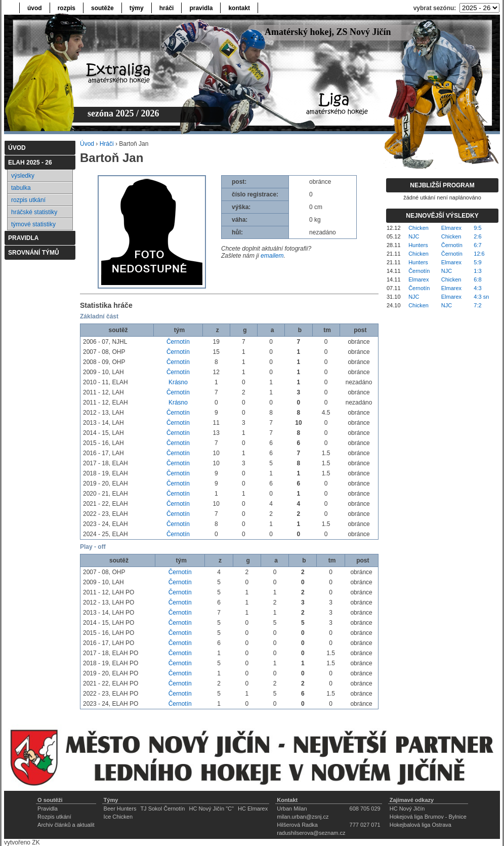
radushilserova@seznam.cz (311, 833)
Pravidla (48, 809)
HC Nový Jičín (407, 809)
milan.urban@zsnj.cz (303, 817)
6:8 (477, 279)
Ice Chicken (118, 817)
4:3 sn (481, 297)
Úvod (87, 144)
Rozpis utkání (54, 817)
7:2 (477, 305)
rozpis (67, 8)
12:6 (479, 254)
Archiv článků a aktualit (66, 825)
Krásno (178, 382)
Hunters (418, 245)
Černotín (178, 342)
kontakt (239, 8)
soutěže (102, 8)
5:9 (477, 262)
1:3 (477, 271)
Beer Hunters (120, 809)
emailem (272, 256)
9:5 (477, 228)
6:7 (477, 245)
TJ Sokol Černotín (162, 809)
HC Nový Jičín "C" (211, 809)
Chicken (418, 228)
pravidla (201, 8)
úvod (35, 8)
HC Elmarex (253, 809)
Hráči (107, 144)
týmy (137, 8)
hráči (167, 8)
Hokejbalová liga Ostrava (421, 825)
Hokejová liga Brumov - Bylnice (428, 817)
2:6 (477, 236)
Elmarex (451, 228)
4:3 (477, 288)
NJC (414, 236)
